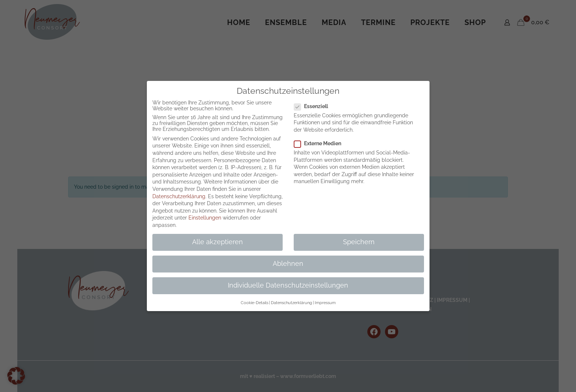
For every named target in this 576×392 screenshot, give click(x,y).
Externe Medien (321, 143)
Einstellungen (205, 218)
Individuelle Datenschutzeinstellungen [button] (288, 285)
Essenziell (314, 106)
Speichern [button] (359, 242)
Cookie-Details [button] (255, 303)
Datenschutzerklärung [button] (291, 303)
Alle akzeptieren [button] (218, 242)
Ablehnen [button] (288, 264)
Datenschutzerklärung (179, 196)
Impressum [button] (325, 303)
